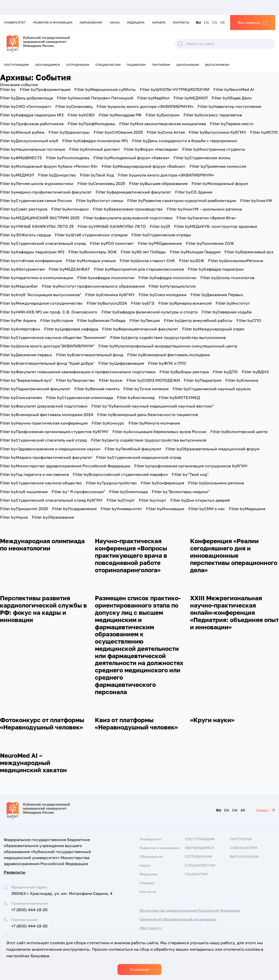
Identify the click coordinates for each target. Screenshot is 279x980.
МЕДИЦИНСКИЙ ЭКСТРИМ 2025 (40, 218)
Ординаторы (69, 132)
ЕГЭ (143, 303)
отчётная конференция (31, 261)
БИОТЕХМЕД (179, 398)
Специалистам (108, 65)
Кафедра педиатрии (216, 269)
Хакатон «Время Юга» (206, 218)
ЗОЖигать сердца (25, 235)
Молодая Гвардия (195, 252)
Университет (15, 22)
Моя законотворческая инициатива (163, 124)
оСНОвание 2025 (118, 132)
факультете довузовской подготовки (128, 218)
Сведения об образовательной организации (178, 919)
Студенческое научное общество (41, 483)
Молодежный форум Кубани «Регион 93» (49, 166)
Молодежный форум (220, 183)
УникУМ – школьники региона (204, 209)
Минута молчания (154, 423)
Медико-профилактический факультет (46, 457)
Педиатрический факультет (35, 389)
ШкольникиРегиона (236, 261)
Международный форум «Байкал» (144, 166)
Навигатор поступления (229, 106)
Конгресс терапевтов (213, 115)
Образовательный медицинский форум (213, 449)
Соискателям (21, 398)
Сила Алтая (166, 132)
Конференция (162, 483)
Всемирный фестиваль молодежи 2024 (47, 415)
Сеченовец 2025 (101, 183)
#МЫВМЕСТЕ (21, 158)
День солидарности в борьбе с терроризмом (185, 141)
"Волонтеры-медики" (181, 492)
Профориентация (45, 89)
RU (198, 22)
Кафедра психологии (167, 278)
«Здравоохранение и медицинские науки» (50, 449)
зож (111, 380)
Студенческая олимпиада (80, 398)
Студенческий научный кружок (212, 389)
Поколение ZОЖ (210, 243)
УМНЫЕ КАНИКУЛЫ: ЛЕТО (112, 226)
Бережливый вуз (249, 252)
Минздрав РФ (120, 115)
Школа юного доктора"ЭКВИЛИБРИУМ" (47, 346)
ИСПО (264, 132)
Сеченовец (74, 106)
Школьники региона (216, 483)
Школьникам (188, 65)
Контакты (181, 22)
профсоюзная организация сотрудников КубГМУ (191, 466)
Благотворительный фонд (90, 355)
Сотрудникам (78, 65)
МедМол (153, 98)
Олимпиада (128, 492)
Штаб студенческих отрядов (91, 235)
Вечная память (97, 389)
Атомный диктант (95, 149)
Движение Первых (217, 295)
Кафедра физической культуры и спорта (150, 312)
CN (215, 22)
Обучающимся (47, 65)
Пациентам (136, 65)
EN (206, 22)
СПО (249, 320)
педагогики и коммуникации (37, 278)
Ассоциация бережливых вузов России (159, 432)
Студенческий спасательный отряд (43, 243)
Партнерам (161, 65)
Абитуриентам (22, 269)
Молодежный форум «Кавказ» (131, 158)
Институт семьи (100, 201)
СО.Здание (194, 192)
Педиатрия (203, 380)
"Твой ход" (190, 474)
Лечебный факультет (133, 449)
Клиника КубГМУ (110, 295)
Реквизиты (15, 872)
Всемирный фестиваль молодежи (169, 355)
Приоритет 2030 (24, 509)
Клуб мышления (24, 492)
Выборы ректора (184, 372)
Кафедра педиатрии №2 (32, 115)
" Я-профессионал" (78, 492)
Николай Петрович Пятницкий (95, 98)
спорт (153, 500)
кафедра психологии (106, 278)
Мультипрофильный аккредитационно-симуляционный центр (168, 346)
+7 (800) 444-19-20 (29, 910)
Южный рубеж (22, 132)
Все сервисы (249, 22)
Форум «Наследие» (151, 149)
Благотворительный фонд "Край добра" (47, 363)
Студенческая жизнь (202, 158)
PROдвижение (160, 243)
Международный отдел (213, 329)
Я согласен (139, 969)
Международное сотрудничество (41, 303)
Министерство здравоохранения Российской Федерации (65, 466)
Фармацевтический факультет (140, 329)
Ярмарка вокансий (185, 303)
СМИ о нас (207, 509)
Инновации (165, 509)
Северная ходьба (227, 312)
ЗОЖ (192, 261)
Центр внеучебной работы (198, 320)
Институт (233, 303)
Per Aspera (18, 320)
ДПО (225, 372)
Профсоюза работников (32, 124)
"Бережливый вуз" (26, 380)
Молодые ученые (91, 261)
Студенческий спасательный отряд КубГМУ (51, 500)
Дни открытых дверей (200, 500)
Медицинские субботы (105, 89)
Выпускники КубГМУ (218, 132)
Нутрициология (172, 286)
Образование (91, 22)
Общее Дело (232, 98)
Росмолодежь (68, 158)
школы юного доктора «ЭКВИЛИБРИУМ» (145, 106)
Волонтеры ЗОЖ (93, 252)
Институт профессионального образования (93, 286)
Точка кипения (146, 389)
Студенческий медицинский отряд (139, 457)
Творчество (76, 380)
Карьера (159, 22)
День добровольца (26, 98)
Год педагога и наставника (34, 474)
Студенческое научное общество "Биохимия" (53, 337)
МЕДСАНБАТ (69, 269)
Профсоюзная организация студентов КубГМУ (54, 432)
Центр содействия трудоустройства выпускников (149, 440)
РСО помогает (112, 243)
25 (160, 226)
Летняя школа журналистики (37, 183)
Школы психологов (227, 278)
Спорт (121, 500)
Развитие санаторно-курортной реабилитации (182, 201)
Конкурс (108, 423)
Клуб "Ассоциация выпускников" (41, 295)
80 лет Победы (143, 252)
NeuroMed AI (234, 89)
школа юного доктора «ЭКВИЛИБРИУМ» (166, 175)
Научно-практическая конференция (44, 423)
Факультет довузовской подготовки (44, 406)
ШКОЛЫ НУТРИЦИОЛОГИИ (175, 89)
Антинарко (70, 209)
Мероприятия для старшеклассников (139, 269)
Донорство (57, 175)
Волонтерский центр (239, 432)
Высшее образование (158, 183)
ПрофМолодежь (91, 124)
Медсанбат (19, 286)
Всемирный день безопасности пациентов (148, 415)
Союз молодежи (163, 295)
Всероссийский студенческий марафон (120, 474)
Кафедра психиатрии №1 (95, 141)
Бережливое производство (128, 209)
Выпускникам (217, 65)
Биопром (163, 115)
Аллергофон (20, 329)
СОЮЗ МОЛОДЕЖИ (153, 380)
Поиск (181, 44)
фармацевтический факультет (133, 192)
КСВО (81, 115)
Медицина (136, 22)
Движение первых (26, 355)
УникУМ (256, 201)
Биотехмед (136, 398)
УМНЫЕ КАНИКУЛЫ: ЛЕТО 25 (37, 226)
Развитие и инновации (53, 22)
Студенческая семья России (36, 201)
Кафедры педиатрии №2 (32, 252)
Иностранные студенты (214, 149)
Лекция (145, 320)
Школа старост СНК (147, 261)
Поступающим (16, 65)
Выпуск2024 (107, 303)
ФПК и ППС (167, 363)
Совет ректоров (24, 209)
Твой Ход (97, 175)
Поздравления (74, 509)
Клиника (242, 380)
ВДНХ (255, 372)
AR (223, 22)
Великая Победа (101, 320)
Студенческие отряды (161, 235)
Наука (115, 22)
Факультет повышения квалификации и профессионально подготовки (78, 372)
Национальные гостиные (33, 149)
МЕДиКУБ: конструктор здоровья (216, 226)
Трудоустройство (111, 483)
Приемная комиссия (218, 166)
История (57, 320)
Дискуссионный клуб (29, 141)
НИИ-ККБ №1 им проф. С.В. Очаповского (49, 312)
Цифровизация (121, 363)
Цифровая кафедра (71, 329)
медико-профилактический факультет (46, 192)
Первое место (232, 124)
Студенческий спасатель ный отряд (43, 440)
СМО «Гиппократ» (26, 106)
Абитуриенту (151, 928)
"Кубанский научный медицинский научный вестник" (153, 406)
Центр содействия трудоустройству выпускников (168, 337)
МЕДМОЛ (191, 98)
